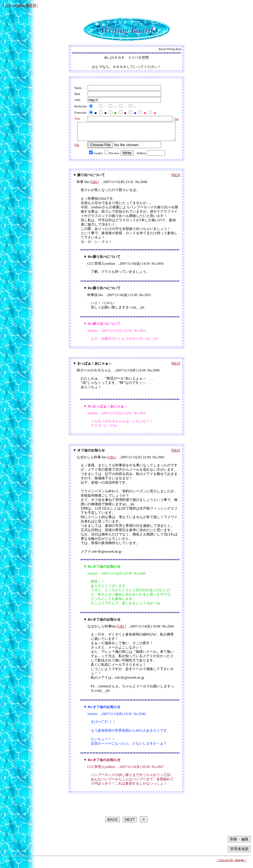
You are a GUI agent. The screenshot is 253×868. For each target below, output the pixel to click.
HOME (19, 5)
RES (176, 178)
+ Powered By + (231, 864)
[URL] (94, 185)
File (74, 148)
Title (75, 119)
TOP (8, 5)
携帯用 (31, 5)
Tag (174, 119)
